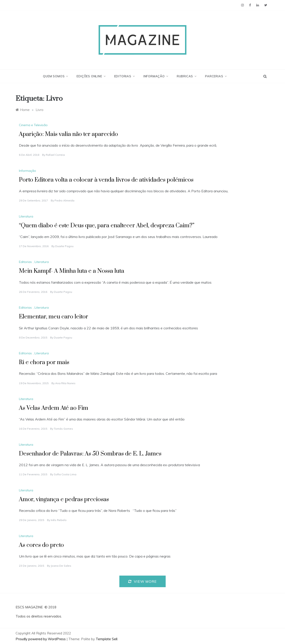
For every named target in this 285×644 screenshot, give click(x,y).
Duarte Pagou (64, 246)
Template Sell (107, 639)
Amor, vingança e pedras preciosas (64, 499)
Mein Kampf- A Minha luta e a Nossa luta (72, 271)
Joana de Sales (61, 566)
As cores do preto (41, 545)
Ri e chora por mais (44, 362)
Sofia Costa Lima (65, 474)
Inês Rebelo (59, 520)
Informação (156, 76)
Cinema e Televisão (33, 125)
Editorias (124, 76)
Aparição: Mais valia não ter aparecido (68, 134)
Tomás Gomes (63, 429)
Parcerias (216, 76)
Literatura (26, 216)
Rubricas (186, 76)
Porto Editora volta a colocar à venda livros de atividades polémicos (106, 180)
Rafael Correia (55, 155)
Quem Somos (55, 76)
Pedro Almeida (64, 200)
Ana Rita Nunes (65, 383)
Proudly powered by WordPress (41, 639)
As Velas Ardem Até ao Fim (54, 408)
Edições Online (91, 76)
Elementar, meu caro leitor (54, 317)
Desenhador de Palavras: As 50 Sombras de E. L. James (90, 454)
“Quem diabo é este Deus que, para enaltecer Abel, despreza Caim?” (107, 226)
